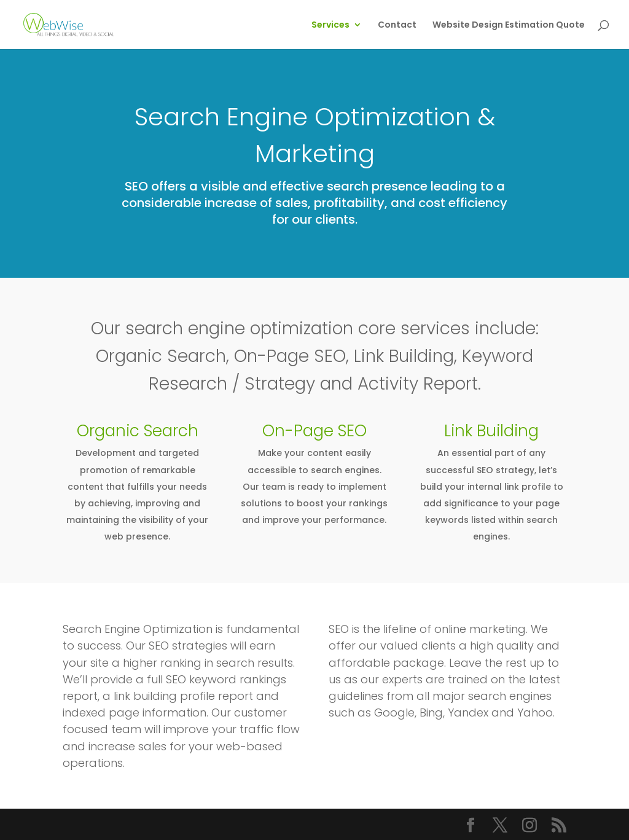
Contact (397, 26)
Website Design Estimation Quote (509, 26)
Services (330, 26)
